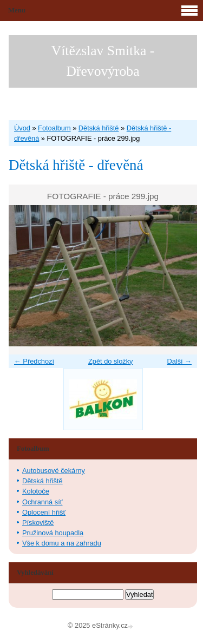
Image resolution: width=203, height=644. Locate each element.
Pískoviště (38, 523)
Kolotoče (36, 491)
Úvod (22, 128)
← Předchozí (34, 361)
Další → (179, 361)
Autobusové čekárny (54, 471)
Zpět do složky (111, 361)
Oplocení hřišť (44, 512)
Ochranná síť (42, 502)
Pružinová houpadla (53, 533)
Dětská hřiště (99, 128)
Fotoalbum (54, 128)
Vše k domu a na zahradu (62, 543)
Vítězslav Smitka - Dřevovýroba (103, 61)
